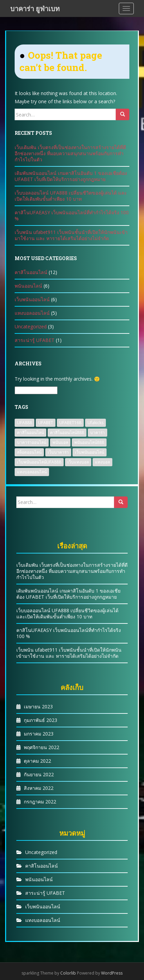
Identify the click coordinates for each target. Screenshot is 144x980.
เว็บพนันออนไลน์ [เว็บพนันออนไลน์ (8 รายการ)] (90, 452)
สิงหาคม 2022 (39, 788)
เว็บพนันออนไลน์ (32, 299)
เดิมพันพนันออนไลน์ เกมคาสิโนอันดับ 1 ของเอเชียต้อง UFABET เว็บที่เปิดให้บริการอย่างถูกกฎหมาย (71, 176)
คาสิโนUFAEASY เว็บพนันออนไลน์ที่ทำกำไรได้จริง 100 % (72, 215)
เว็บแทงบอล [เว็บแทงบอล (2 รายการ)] (78, 462)
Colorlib (68, 973)
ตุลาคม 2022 (37, 761)
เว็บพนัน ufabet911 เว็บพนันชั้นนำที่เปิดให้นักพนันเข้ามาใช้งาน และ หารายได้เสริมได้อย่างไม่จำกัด (71, 235)
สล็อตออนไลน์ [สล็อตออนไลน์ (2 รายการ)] (29, 452)
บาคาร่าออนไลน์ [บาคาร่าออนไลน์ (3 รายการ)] (32, 442)
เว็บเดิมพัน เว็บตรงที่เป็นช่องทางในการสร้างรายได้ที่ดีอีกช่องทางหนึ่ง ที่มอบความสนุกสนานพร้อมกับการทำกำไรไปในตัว (70, 153)
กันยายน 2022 (39, 774)
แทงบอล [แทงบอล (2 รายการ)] (102, 462)
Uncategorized (31, 326)
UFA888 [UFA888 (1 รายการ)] (25, 423)
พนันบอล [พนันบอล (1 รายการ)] (60, 442)
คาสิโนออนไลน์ (31, 272)
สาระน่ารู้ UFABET (35, 340)
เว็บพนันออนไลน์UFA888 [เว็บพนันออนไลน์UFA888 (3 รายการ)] (39, 462)
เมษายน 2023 (38, 706)
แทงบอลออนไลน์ (32, 313)
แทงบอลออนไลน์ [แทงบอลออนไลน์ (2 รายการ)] (32, 472)
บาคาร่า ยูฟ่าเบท (35, 8)
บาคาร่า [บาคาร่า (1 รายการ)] (98, 432)
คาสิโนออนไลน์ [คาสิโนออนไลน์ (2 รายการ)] (30, 432)
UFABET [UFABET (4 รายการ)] (46, 423)
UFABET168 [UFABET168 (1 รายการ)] (70, 423)
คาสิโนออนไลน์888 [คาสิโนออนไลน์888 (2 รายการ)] (67, 432)
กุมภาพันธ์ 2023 (41, 720)
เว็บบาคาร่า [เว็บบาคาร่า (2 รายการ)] (58, 452)
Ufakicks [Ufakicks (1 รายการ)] (95, 423)
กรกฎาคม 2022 (40, 802)
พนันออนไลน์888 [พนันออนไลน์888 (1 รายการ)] (89, 442)
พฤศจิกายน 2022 (42, 747)
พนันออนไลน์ (28, 286)
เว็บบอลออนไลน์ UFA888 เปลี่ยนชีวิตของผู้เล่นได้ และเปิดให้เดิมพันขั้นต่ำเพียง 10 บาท (71, 196)
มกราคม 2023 (39, 734)
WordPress (112, 973)
